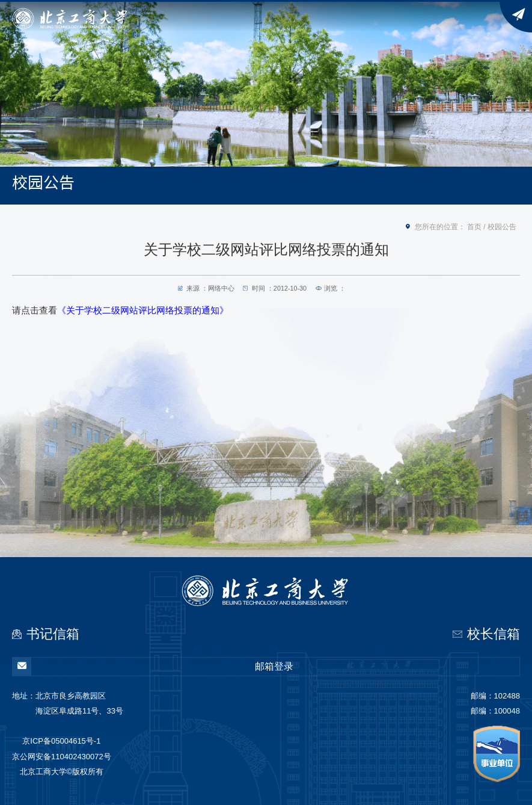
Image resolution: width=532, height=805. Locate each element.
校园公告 (502, 227)
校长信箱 (494, 634)
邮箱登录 (153, 667)
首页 (474, 227)
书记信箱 (53, 634)
